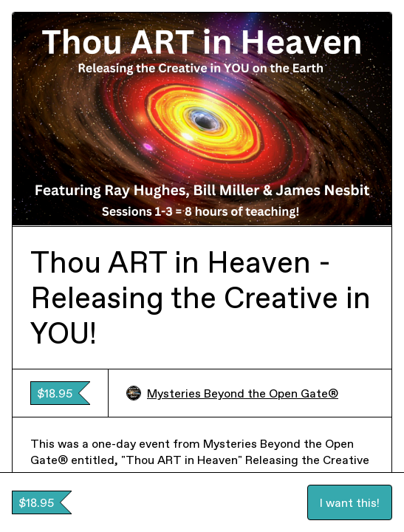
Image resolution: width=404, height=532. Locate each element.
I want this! (350, 502)
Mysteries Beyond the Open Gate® (232, 393)
